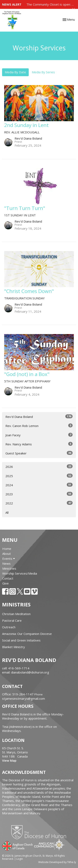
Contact (8, 578)
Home (7, 549)
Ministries (9, 568)
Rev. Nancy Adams (39, 444)
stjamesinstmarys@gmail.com (24, 698)
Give (6, 583)
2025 (39, 476)
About (7, 554)
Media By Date (15, 72)
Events (9, 559)
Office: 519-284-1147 (18, 694)
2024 (39, 485)
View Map (9, 760)
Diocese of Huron (40, 832)
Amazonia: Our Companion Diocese (27, 634)
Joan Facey (39, 435)
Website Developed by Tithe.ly (57, 862)
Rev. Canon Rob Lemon (39, 426)
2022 (39, 503)
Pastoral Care (12, 620)
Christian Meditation (16, 614)
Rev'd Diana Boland (39, 417)
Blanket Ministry (14, 647)
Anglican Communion (49, 845)
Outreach (9, 627)
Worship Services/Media (20, 573)
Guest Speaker (39, 453)
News (6, 563)
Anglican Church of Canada (18, 845)
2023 (39, 494)
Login (20, 859)
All (7, 512)
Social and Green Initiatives (21, 640)
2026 (39, 467)
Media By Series (43, 72)
